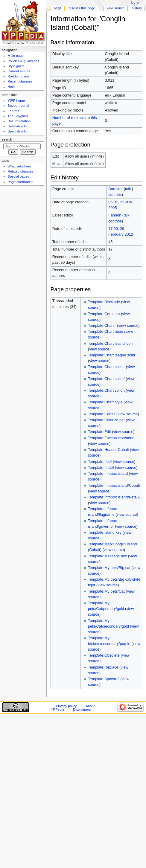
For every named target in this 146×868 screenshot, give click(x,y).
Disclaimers (82, 710)
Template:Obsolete (104, 655)
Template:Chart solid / (106, 379)
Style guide (16, 66)
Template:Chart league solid (111, 355)
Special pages (18, 176)
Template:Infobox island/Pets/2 (114, 497)
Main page (16, 56)
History (137, 8)
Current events (19, 71)
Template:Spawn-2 (104, 679)
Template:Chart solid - (106, 367)
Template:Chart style (105, 402)
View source (115, 8)
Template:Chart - (102, 326)
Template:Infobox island (108, 474)
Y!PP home (16, 100)
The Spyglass (18, 116)
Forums (13, 111)
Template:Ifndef (101, 468)
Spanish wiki (17, 131)
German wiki (17, 126)
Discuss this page (82, 8)
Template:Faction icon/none (111, 438)
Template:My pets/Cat (106, 591)
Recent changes (20, 81)
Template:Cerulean (104, 314)
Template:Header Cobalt (108, 450)
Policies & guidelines (23, 61)
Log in (135, 2)
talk (128, 189)
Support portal (18, 106)
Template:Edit (99, 432)
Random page (18, 76)
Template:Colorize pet (106, 420)
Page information (20, 182)
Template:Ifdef (100, 462)
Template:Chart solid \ (106, 390)
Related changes (20, 171)
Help (11, 87)
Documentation (19, 121)
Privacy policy (66, 706)
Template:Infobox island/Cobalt (114, 486)
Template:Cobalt (102, 414)
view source (128, 326)
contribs (115, 195)
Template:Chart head (106, 332)
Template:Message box (107, 556)
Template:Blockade (104, 302)
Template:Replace (103, 667)
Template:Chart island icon (110, 344)
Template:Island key (105, 533)
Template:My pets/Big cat (109, 568)
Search (7, 139)
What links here (19, 166)
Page (58, 8)
